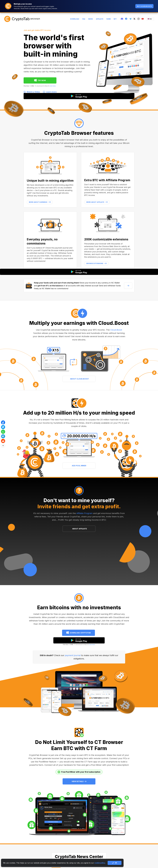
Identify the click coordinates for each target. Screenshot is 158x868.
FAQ (84, 19)
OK (115, 863)
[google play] (79, 640)
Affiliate (100, 19)
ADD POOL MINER (79, 466)
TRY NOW (42, 80)
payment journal (73, 655)
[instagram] (139, 19)
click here (53, 86)
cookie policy (100, 863)
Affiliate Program (84, 513)
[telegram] (130, 19)
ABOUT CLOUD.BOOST (80, 379)
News (91, 19)
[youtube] (143, 19)
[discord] (122, 19)
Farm (108, 19)
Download (75, 19)
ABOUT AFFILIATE (80, 529)
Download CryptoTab (80, 633)
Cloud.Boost (116, 330)
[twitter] (134, 19)
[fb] (126, 19)
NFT (115, 19)
